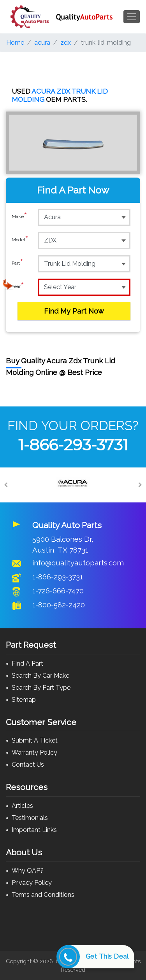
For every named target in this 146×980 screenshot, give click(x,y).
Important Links (34, 830)
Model (20, 240)
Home (15, 43)
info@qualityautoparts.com (78, 563)
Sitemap (24, 700)
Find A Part (27, 664)
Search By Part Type (41, 688)
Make (19, 217)
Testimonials (30, 818)
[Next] (140, 485)
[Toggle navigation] (132, 17)
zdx (66, 43)
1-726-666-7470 (58, 591)
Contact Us (28, 765)
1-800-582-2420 (59, 605)
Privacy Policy (32, 883)
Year (18, 287)
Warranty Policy (34, 752)
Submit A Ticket (35, 740)
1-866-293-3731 (73, 445)
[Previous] (6, 485)
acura (42, 43)
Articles (22, 806)
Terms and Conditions (43, 895)
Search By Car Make (40, 676)
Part (18, 263)
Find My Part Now (74, 311)
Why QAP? (28, 871)
